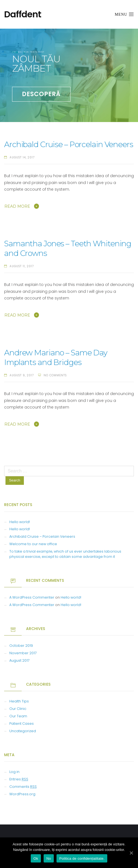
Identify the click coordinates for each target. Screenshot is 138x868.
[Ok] (131, 853)
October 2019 (21, 646)
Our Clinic (18, 709)
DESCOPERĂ (41, 94)
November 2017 (23, 653)
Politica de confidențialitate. (82, 858)
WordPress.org (22, 794)
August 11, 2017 (22, 266)
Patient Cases (22, 724)
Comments (23, 787)
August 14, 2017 (22, 157)
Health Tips (19, 701)
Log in (14, 772)
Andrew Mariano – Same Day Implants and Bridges (56, 357)
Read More (17, 206)
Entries (19, 779)
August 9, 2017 (22, 375)
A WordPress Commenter (32, 597)
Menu (124, 14)
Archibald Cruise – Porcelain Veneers (69, 144)
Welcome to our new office (33, 544)
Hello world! (20, 522)
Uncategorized (23, 731)
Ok (36, 858)
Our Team (18, 716)
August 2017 (19, 660)
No (49, 858)
